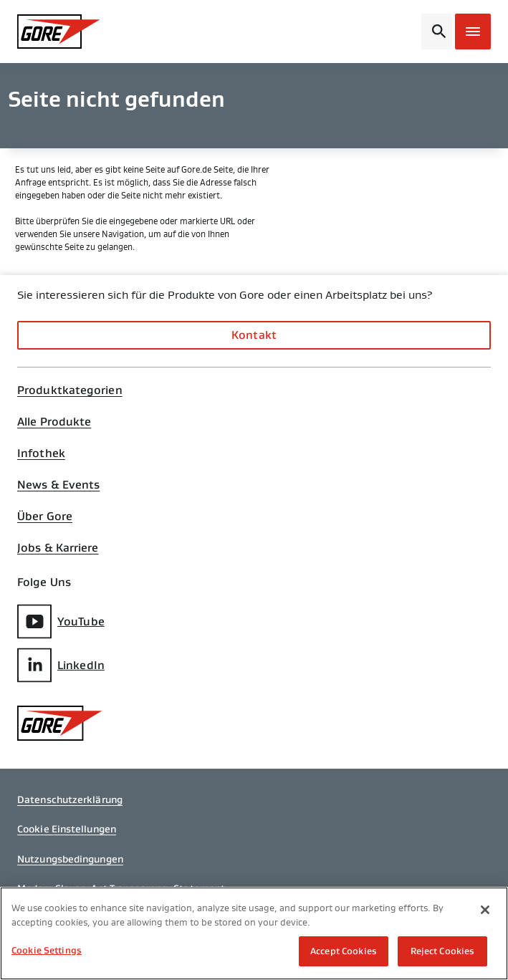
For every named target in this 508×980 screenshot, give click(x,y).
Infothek (41, 453)
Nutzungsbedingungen (70, 859)
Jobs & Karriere (58, 548)
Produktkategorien (70, 390)
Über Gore (45, 517)
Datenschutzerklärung (70, 799)
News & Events (58, 485)
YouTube (61, 621)
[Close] (485, 910)
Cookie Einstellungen (67, 829)
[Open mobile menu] (473, 32)
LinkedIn (61, 665)
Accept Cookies (344, 951)
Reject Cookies (443, 951)
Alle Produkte (54, 422)
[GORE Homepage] (72, 32)
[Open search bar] (437, 32)
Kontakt (254, 335)
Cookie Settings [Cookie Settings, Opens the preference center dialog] (47, 950)
